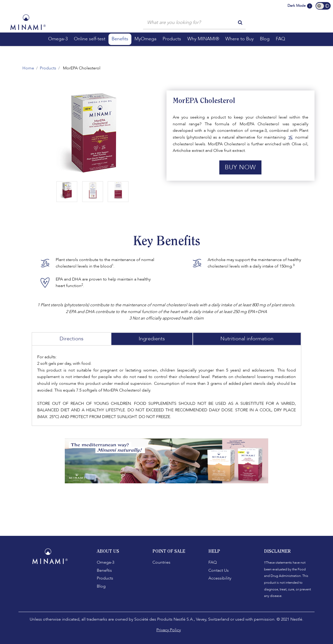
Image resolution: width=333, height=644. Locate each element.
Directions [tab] (72, 339)
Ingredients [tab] (152, 339)
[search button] (240, 22)
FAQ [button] (280, 39)
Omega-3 (105, 562)
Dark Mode (297, 6)
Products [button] (172, 39)
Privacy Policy (169, 630)
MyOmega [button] (145, 39)
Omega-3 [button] (58, 39)
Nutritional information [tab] (247, 339)
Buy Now (240, 167)
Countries (161, 562)
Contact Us (219, 570)
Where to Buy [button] (239, 39)
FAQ (213, 562)
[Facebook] (42, 578)
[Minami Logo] (28, 22)
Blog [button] (265, 39)
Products (48, 68)
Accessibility (220, 578)
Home (28, 68)
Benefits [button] (120, 39)
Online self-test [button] (90, 39)
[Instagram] (52, 578)
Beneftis (104, 570)
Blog (101, 586)
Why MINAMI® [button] (203, 39)
